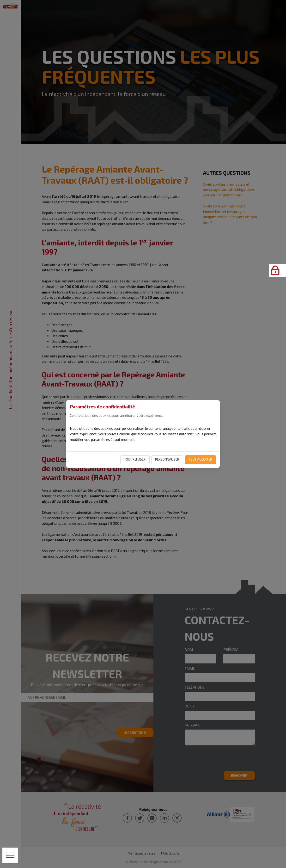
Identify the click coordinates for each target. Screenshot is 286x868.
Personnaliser (167, 459)
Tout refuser (135, 459)
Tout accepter (200, 459)
